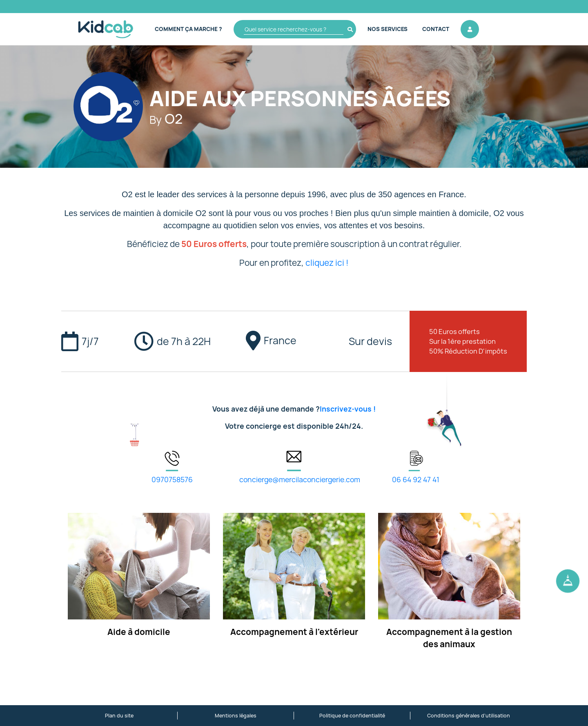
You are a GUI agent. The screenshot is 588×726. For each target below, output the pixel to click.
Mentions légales (236, 716)
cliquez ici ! (327, 263)
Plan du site (119, 716)
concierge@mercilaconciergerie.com (300, 480)
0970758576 (172, 480)
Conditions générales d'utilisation (469, 716)
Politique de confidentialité (352, 716)
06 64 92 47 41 (416, 480)
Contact (436, 29)
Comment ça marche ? (188, 29)
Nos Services (388, 29)
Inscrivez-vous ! (348, 409)
